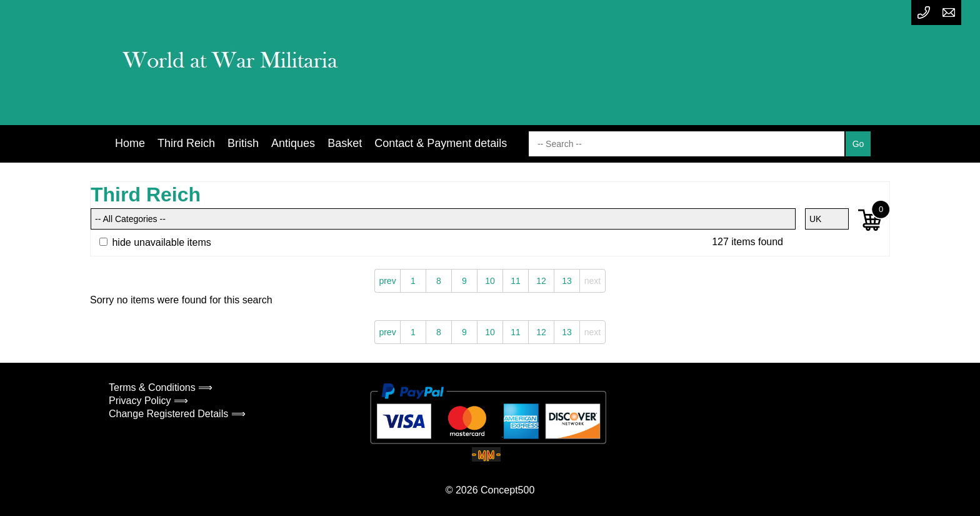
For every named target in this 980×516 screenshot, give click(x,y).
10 (490, 281)
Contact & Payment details (441, 143)
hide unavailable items (155, 242)
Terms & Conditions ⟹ (161, 387)
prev (387, 281)
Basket (345, 143)
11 (516, 281)
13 (567, 281)
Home (130, 143)
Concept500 (507, 490)
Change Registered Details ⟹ (177, 414)
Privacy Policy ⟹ (148, 401)
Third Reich (186, 143)
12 (541, 281)
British (243, 143)
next (592, 281)
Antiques (293, 143)
